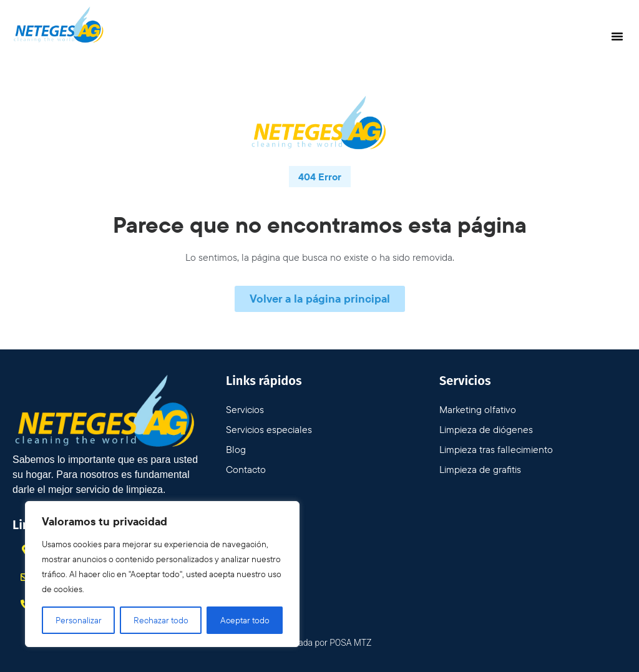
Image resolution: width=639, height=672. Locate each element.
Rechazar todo (161, 620)
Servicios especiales (269, 429)
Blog (236, 449)
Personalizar (79, 620)
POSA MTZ (350, 643)
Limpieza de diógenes (486, 429)
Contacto (246, 469)
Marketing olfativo (478, 409)
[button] (617, 36)
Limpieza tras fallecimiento (496, 449)
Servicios (245, 409)
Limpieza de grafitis (480, 469)
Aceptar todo (245, 620)
